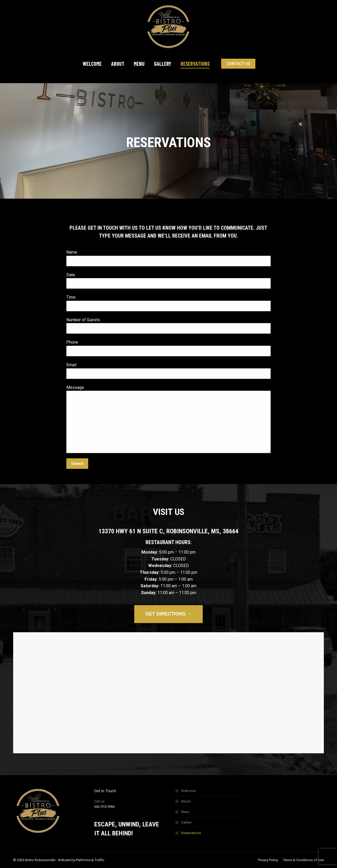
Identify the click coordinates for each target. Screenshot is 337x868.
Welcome (188, 791)
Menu (185, 812)
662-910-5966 (105, 807)
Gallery (186, 822)
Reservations (191, 833)
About (186, 801)
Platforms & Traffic (90, 860)
